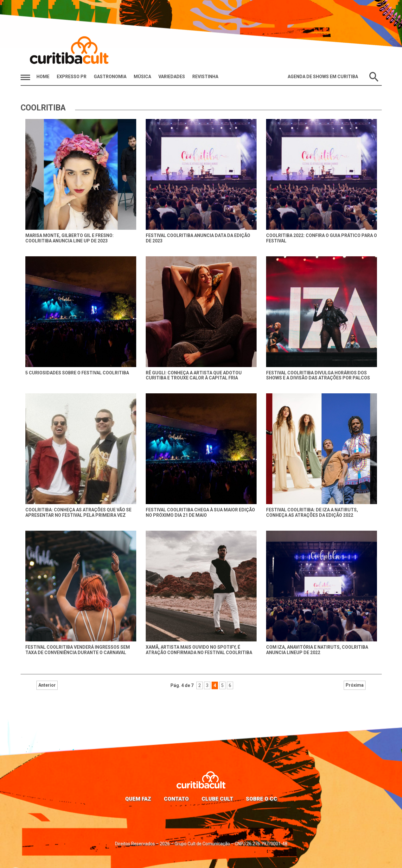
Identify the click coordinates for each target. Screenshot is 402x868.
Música (142, 77)
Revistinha (205, 77)
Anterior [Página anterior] (140, 685)
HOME (43, 77)
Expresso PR (72, 77)
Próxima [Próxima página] (262, 685)
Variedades (172, 77)
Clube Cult (217, 799)
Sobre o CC (262, 799)
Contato (176, 799)
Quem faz (138, 799)
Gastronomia (110, 77)
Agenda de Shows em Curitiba (323, 77)
